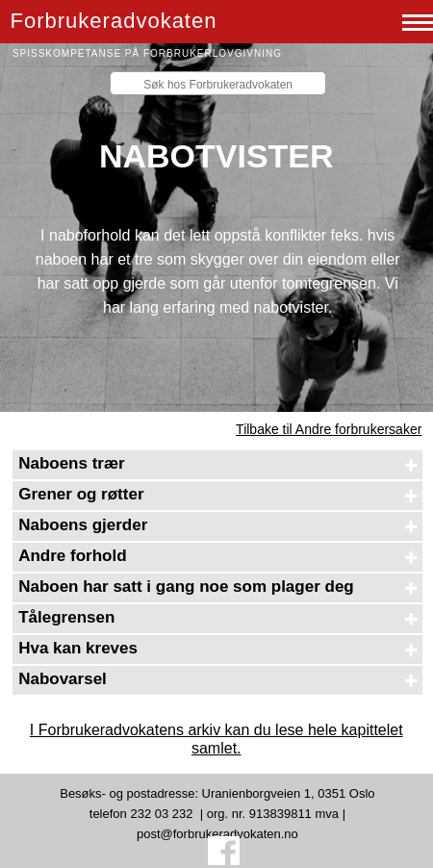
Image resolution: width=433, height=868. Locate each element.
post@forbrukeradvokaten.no (217, 834)
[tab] (217, 465)
